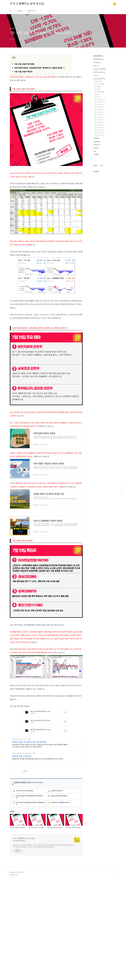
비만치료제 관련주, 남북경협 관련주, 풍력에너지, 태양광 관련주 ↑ (40, 68)
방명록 (19, 11)
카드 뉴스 (96, 75)
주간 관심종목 (98, 81)
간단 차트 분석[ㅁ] (99, 112)
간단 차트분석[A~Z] (100, 99)
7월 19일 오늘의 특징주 (23, 71)
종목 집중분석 (99, 92)
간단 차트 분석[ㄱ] (99, 102)
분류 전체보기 (98, 56)
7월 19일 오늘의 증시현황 (24, 64)
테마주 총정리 (98, 59)
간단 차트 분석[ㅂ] (99, 115)
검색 (110, 4)
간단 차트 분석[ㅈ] (99, 122)
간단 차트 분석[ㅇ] (99, 120)
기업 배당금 (98, 89)
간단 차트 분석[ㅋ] (99, 127)
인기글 (101, 224)
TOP (115, 946)
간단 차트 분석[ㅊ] (99, 125)
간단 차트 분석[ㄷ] (99, 107)
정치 (95, 151)
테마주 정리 (31, 11)
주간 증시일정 (99, 84)
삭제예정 (96, 154)
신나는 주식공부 (99, 79)
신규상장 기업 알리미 (100, 69)
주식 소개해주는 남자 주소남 (27, 4)
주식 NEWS (98, 97)
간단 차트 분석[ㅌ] (99, 130)
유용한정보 (97, 142)
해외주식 (97, 94)
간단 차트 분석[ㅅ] (99, 117)
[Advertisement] (46, 722)
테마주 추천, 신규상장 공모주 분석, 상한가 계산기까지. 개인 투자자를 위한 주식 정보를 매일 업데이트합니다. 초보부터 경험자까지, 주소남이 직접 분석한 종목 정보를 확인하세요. (44, 919)
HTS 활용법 (98, 87)
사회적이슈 (97, 145)
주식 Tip (96, 66)
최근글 (95, 224)
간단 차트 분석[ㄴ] (99, 104)
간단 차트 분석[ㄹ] (99, 110)
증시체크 (97, 62)
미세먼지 (96, 148)
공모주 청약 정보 (99, 72)
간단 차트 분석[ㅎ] (99, 135)
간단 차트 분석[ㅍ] (99, 133)
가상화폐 (96, 138)
